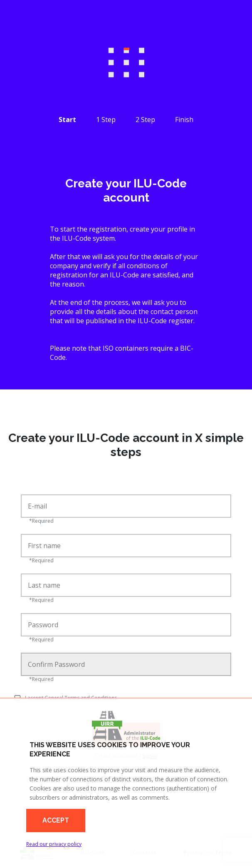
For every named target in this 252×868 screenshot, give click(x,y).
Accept (56, 820)
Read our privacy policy (54, 844)
